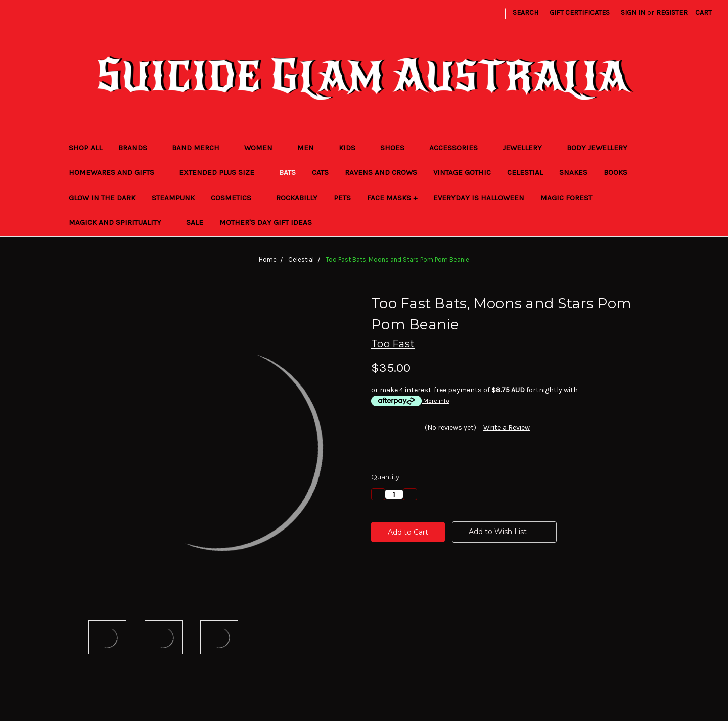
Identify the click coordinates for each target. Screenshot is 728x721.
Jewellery (527, 148)
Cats (320, 172)
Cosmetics (235, 198)
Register (672, 12)
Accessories (458, 148)
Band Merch (200, 148)
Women (263, 148)
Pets (342, 198)
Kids (351, 148)
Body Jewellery (601, 148)
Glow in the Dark (102, 198)
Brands (137, 148)
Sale (195, 222)
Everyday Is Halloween (479, 198)
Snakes (573, 172)
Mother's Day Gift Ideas (266, 222)
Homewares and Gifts (116, 172)
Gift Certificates (580, 12)
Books (620, 172)
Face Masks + (392, 198)
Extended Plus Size (221, 172)
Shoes (397, 148)
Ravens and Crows (381, 172)
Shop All (85, 148)
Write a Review (507, 428)
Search (526, 12)
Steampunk (173, 198)
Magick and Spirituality (119, 222)
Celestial (525, 172)
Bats (287, 172)
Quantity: (386, 477)
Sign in (633, 12)
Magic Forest (566, 198)
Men (310, 148)
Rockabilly (297, 198)
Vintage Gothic (462, 172)
